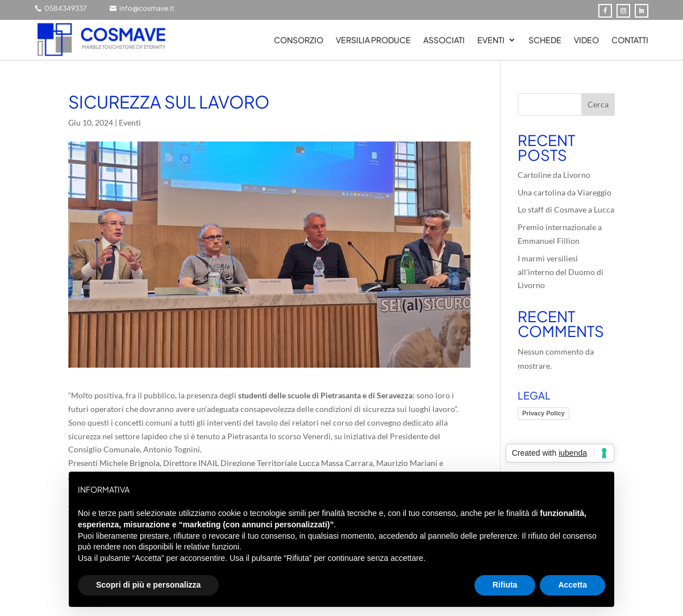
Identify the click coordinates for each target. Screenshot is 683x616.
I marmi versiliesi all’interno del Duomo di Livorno (561, 272)
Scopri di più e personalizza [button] (148, 585)
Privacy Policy (544, 413)
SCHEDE (545, 40)
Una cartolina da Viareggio (565, 192)
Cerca (598, 104)
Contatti (630, 40)
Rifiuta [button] (505, 585)
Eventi (491, 40)
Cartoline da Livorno (554, 175)
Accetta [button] (572, 585)
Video (586, 40)
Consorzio (299, 40)
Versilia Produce (373, 40)
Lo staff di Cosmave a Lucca (566, 209)
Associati (444, 40)
